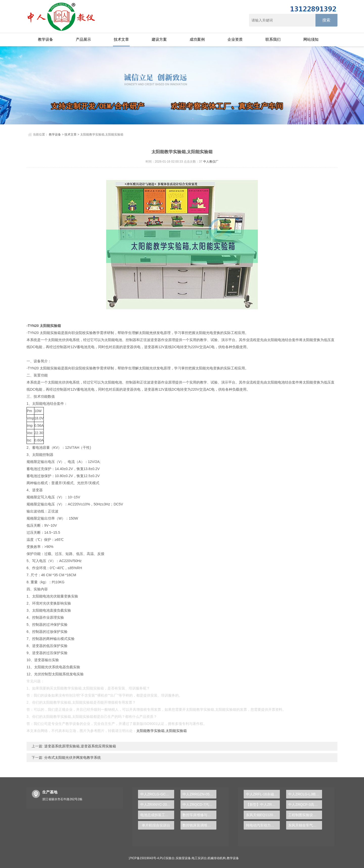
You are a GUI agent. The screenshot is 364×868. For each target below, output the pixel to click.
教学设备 (45, 39)
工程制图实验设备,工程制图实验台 (305, 815)
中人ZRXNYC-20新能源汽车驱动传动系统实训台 (157, 805)
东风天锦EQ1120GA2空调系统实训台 (263, 815)
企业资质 (235, 39)
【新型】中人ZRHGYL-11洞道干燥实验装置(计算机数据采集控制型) (263, 805)
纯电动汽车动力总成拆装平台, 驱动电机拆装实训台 (263, 825)
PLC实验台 (167, 858)
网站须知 (311, 39)
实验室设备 (183, 858)
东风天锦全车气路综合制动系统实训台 (305, 825)
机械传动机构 (217, 858)
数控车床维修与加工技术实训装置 (199, 815)
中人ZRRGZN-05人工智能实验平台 (199, 794)
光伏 (153, 333)
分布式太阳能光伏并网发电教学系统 (72, 758)
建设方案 (159, 39)
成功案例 (197, 39)
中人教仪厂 (211, 162)
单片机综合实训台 (156, 825)
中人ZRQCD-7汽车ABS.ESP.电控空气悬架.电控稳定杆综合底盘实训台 (199, 805)
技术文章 (121, 39)
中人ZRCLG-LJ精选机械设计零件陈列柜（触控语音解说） (305, 794)
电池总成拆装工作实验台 (157, 815)
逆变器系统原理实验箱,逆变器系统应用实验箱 (80, 746)
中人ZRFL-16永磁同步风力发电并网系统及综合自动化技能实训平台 (263, 794)
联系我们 (273, 39)
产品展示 (83, 39)
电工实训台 (199, 858)
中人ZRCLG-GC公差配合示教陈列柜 (157, 794)
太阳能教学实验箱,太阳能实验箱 (162, 731)
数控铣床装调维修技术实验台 (199, 825)
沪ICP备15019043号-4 (144, 858)
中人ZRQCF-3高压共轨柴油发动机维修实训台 (305, 805)
